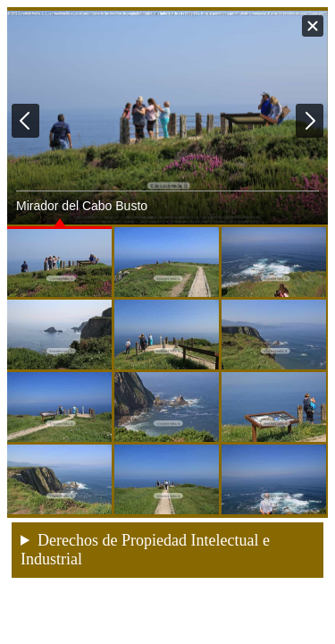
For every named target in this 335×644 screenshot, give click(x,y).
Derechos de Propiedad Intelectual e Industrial (145, 550)
